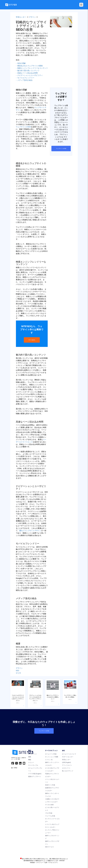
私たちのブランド (68, 771)
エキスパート (66, 768)
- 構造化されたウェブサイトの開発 (29, 66)
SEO (17, 670)
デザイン (32, 17)
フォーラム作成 (50, 816)
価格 (30, 757)
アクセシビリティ (53, 862)
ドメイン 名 (49, 759)
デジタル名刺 (49, 804)
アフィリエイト (67, 765)
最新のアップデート (35, 776)
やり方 (18, 673)
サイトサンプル (33, 765)
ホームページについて (69, 754)
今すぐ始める (32, 340)
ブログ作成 (49, 813)
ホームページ (32, 754)
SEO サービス (49, 847)
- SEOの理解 (21, 63)
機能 (30, 759)
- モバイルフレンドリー (25, 78)
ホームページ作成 (51, 754)
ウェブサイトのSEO (23, 127)
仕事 (66, 762)
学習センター (21, 17)
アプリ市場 (35, 774)
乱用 (46, 862)
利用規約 (32, 862)
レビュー (31, 762)
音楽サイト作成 (50, 785)
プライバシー (40, 862)
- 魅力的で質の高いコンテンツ (28, 71)
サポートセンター (68, 757)
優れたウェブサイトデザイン (30, 531)
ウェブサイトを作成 (61, 149)
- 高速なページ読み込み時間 (27, 73)
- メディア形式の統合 (24, 80)
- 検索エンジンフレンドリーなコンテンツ (32, 68)
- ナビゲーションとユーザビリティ (29, 75)
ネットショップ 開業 (52, 757)
